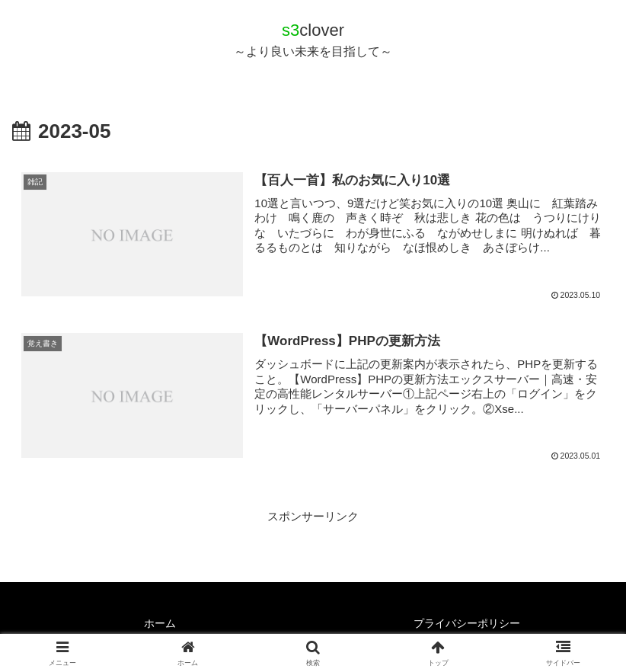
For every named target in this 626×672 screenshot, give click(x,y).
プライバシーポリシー (467, 623)
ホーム (160, 623)
